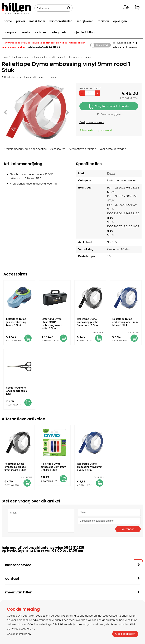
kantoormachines (34, 32)
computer (11, 32)
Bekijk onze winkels (92, 122)
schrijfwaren (85, 21)
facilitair (103, 21)
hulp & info (118, 47)
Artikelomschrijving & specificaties (25, 149)
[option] (36, 112)
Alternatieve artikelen (82, 149)
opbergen (120, 21)
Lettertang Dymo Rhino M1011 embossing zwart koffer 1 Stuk (52, 324)
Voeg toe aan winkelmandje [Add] (109, 106)
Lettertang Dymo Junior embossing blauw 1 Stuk (16, 322)
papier (21, 21)
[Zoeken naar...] (69, 8)
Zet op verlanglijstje (109, 114)
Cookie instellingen (19, 634)
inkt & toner (37, 21)
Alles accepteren (125, 634)
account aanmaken (123, 43)
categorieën (59, 32)
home (8, 21)
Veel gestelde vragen (113, 149)
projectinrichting (83, 32)
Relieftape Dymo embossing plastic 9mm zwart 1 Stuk (88, 322)
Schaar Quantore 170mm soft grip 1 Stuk (17, 391)
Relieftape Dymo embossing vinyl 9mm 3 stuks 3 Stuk (53, 467)
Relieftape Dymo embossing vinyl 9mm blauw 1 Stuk (125, 322)
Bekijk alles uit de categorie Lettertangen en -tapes (29, 77)
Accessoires (58, 149)
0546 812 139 (53, 47)
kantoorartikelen (61, 21)
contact (133, 47)
